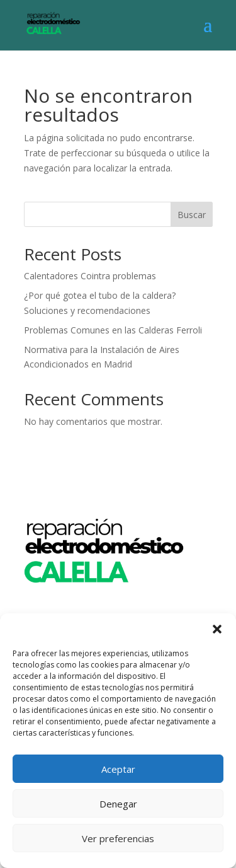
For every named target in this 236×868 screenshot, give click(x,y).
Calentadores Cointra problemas (90, 276)
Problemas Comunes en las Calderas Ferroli (113, 330)
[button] (217, 629)
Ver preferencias (118, 838)
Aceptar (118, 769)
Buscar (192, 215)
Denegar (118, 804)
